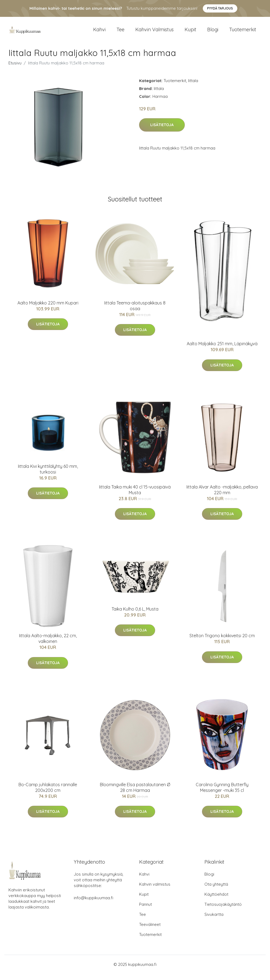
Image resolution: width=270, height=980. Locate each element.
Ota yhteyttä (216, 890)
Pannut (145, 911)
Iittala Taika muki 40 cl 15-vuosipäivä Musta (135, 496)
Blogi (213, 32)
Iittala (193, 87)
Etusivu (15, 69)
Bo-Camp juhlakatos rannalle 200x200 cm (48, 793)
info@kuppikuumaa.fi (93, 904)
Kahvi (99, 32)
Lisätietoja (162, 131)
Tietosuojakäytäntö (223, 911)
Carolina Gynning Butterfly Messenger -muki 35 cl (222, 793)
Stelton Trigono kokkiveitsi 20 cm (222, 642)
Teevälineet (150, 931)
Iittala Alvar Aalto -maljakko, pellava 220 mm (222, 496)
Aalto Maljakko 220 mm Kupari (48, 309)
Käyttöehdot (216, 900)
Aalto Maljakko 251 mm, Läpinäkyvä (222, 350)
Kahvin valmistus (154, 32)
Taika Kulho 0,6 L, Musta (135, 615)
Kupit (190, 32)
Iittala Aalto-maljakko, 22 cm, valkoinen (48, 644)
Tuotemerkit (243, 32)
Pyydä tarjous (220, 8)
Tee (120, 32)
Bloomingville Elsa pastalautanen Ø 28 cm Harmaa (135, 793)
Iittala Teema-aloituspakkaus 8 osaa (135, 312)
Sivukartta (214, 921)
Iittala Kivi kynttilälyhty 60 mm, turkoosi (48, 475)
